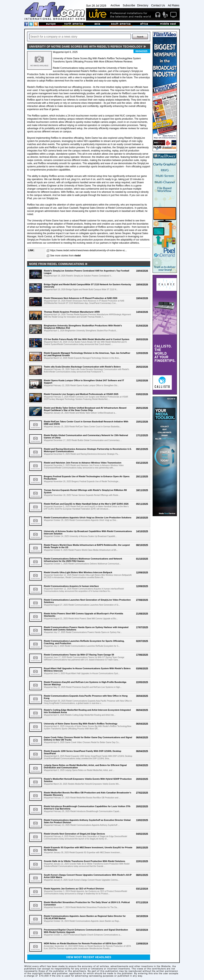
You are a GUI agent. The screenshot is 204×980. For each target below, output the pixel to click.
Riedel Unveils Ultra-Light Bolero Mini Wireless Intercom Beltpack (78, 572)
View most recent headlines (89, 957)
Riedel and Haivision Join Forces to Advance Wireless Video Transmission (83, 463)
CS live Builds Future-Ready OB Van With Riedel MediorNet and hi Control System (87, 339)
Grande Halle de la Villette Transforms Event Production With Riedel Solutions (84, 861)
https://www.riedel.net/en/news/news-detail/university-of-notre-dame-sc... (89, 250)
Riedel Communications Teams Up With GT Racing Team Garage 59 (79, 655)
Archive (115, 5)
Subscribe (129, 5)
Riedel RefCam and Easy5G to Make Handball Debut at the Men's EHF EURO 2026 (86, 504)
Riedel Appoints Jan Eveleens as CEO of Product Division (74, 889)
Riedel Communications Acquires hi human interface (71, 586)
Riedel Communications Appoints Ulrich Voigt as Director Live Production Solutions (88, 518)
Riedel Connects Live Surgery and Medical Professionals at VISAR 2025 (81, 394)
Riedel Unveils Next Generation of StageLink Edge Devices (74, 834)
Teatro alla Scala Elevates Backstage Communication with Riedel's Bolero (82, 367)
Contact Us (158, 5)
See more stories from (65, 256)
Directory (143, 5)
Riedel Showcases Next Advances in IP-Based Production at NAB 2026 (81, 298)
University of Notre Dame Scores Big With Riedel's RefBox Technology (81, 724)
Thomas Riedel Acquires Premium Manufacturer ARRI (72, 312)
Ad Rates (174, 5)
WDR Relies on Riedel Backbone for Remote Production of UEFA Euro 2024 (83, 943)
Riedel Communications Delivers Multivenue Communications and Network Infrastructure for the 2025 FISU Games (83, 560)
